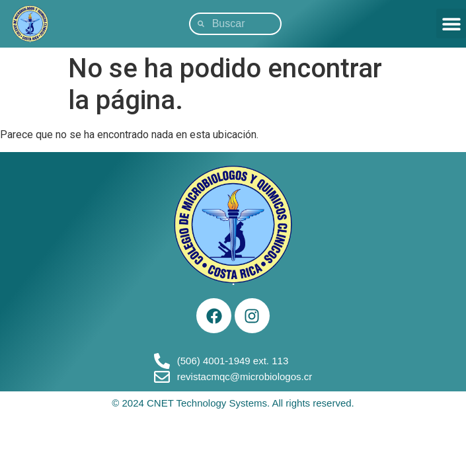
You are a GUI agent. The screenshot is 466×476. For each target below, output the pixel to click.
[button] (451, 23)
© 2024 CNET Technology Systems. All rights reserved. (233, 403)
